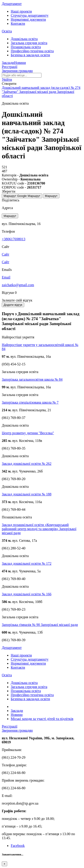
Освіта (7, 31)
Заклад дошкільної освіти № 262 (27, 464)
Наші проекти (21, 11)
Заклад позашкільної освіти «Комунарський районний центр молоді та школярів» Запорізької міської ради (39, 529)
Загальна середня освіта (29, 43)
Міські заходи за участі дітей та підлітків (42, 719)
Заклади (8, 63)
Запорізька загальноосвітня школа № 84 (32, 379)
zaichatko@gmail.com (18, 285)
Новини (20, 63)
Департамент (12, 4)
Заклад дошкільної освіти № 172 (27, 563)
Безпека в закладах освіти (30, 55)
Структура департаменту (30, 15)
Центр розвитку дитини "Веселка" (28, 433)
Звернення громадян (17, 71)
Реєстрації (10, 67)
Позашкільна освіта (26, 47)
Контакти (18, 24)
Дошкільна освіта (24, 39)
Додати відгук (13, 305)
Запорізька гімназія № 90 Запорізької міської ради (40, 625)
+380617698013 (14, 239)
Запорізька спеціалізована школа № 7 (30, 402)
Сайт (5, 262)
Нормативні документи (28, 19)
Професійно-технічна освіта (32, 51)
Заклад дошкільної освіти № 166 (27, 594)
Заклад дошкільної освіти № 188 (27, 494)
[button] (7, 80)
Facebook (18, 846)
